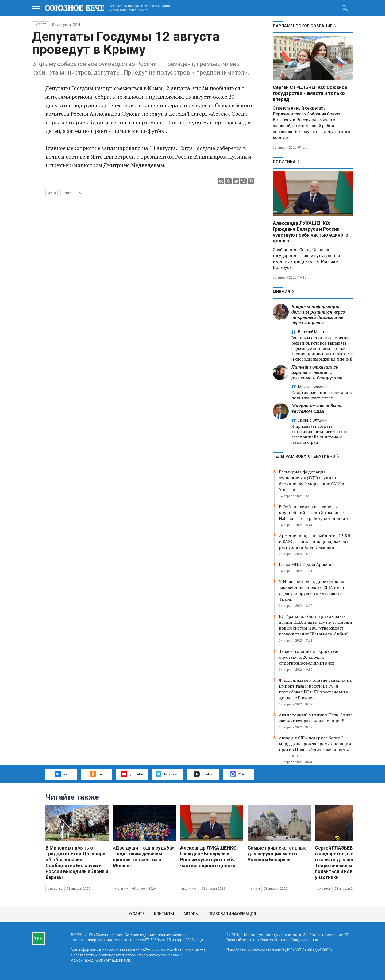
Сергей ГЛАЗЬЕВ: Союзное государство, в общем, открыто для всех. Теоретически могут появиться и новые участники (345, 863)
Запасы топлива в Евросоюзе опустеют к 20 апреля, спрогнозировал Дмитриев (308, 657)
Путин (67, 193)
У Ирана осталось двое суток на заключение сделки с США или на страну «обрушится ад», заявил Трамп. (313, 590)
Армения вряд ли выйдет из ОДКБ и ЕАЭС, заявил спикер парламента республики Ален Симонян (315, 541)
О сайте (137, 914)
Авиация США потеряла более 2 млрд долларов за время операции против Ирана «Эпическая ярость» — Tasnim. (315, 747)
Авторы (191, 914)
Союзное (324, 889)
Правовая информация (232, 914)
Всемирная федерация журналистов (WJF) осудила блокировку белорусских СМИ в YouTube (311, 481)
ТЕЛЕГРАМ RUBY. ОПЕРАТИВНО (304, 456)
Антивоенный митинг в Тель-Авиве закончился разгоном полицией (316, 718)
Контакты (164, 914)
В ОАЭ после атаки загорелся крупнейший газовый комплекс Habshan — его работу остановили (313, 512)
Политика (284, 162)
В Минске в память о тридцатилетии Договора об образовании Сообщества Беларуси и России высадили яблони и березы (77, 863)
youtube (132, 774)
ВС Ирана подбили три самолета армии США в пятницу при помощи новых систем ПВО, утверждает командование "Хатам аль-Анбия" (315, 625)
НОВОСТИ (41, 24)
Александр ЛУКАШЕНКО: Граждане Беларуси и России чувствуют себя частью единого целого (311, 232)
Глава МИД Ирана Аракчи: (306, 564)
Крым (52, 193)
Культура (122, 889)
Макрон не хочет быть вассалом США (317, 408)
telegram (168, 774)
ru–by (203, 774)
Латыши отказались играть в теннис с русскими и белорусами (317, 372)
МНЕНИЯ (281, 292)
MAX (238, 774)
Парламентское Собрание (303, 26)
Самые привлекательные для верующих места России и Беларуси (277, 854)
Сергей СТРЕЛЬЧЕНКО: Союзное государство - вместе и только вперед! (310, 93)
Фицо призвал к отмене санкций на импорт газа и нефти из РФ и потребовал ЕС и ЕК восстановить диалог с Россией (315, 689)
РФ (80, 193)
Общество (55, 889)
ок (96, 774)
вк (61, 774)
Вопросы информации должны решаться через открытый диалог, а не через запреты (318, 315)
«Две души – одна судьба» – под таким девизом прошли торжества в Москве (144, 857)
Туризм (255, 889)
